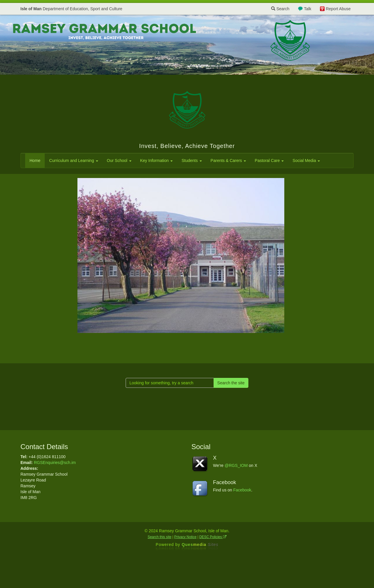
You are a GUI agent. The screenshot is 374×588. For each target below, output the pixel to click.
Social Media (306, 160)
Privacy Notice (185, 537)
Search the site (231, 383)
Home (35, 160)
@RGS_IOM (236, 465)
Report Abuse (338, 9)
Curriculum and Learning (73, 160)
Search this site (159, 537)
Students (192, 160)
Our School (119, 160)
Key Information (157, 160)
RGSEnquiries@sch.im (55, 463)
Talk (308, 9)
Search (280, 9)
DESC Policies (213, 537)
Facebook (242, 490)
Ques (200, 545)
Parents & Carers (228, 160)
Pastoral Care (269, 160)
